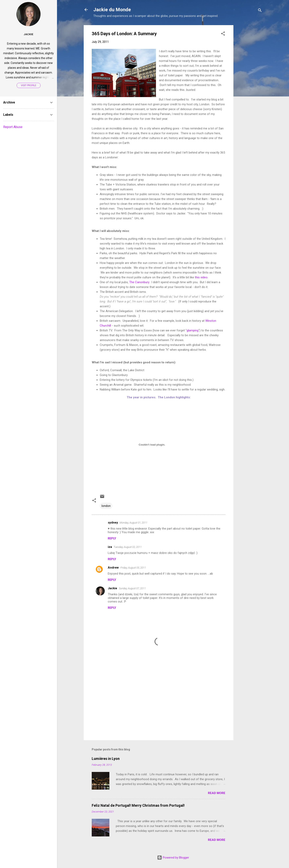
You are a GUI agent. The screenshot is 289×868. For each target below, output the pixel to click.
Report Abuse (13, 127)
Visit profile (29, 85)
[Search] (260, 11)
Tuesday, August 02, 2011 (128, 547)
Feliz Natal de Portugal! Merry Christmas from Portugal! (138, 805)
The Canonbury (139, 282)
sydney (113, 523)
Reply (112, 538)
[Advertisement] (249, 85)
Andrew (113, 568)
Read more (217, 793)
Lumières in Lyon (106, 759)
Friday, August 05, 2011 (133, 568)
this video (201, 277)
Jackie (112, 588)
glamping (193, 330)
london (106, 506)
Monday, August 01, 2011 (133, 523)
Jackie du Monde (112, 10)
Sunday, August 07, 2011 (132, 588)
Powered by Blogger (173, 858)
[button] (223, 34)
